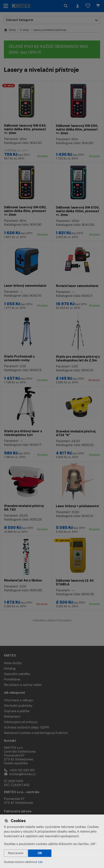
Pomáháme (12, 679)
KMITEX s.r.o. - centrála (22, 792)
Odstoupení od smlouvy (21, 722)
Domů (10, 30)
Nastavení (16, 853)
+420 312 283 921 (19, 770)
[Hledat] (66, 6)
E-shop (25, 30)
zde (40, 862)
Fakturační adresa (18, 811)
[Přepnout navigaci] (6, 6)
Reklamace (12, 717)
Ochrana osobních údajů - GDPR (26, 727)
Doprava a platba (17, 711)
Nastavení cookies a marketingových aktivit (36, 733)
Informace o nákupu (19, 700)
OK (40, 853)
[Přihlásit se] (78, 6)
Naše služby (13, 663)
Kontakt (10, 741)
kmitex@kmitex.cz (20, 774)
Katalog (10, 669)
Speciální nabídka (17, 674)
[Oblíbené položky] (88, 6)
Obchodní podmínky (18, 706)
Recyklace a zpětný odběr (23, 685)
